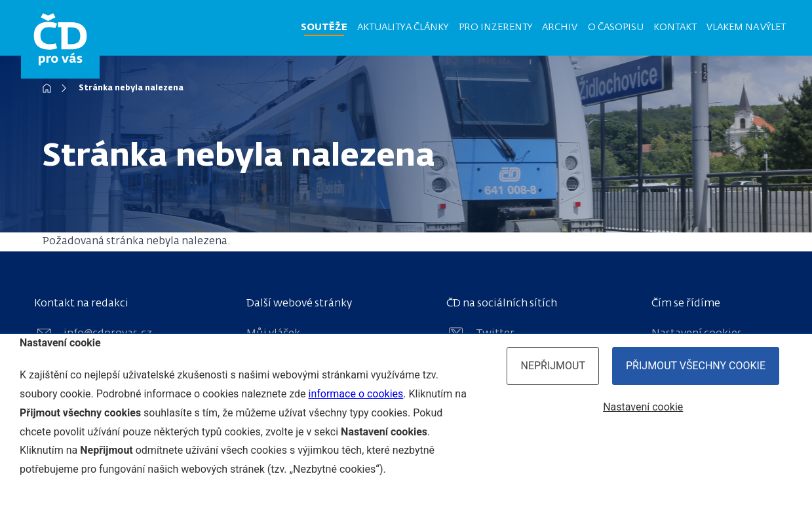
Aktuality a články (403, 27)
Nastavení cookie (643, 407)
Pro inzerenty (495, 27)
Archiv (560, 27)
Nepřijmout (553, 366)
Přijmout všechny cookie (696, 366)
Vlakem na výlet (746, 27)
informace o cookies (356, 394)
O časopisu (616, 27)
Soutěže (324, 27)
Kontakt (675, 27)
